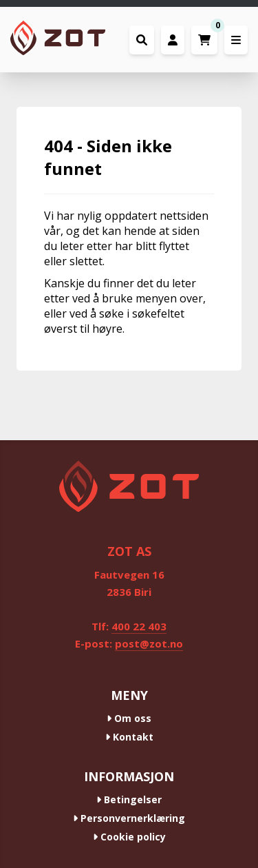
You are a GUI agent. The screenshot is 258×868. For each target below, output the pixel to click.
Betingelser (129, 799)
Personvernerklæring (129, 818)
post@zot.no (149, 643)
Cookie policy (129, 837)
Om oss (129, 718)
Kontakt (129, 737)
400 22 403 (139, 626)
